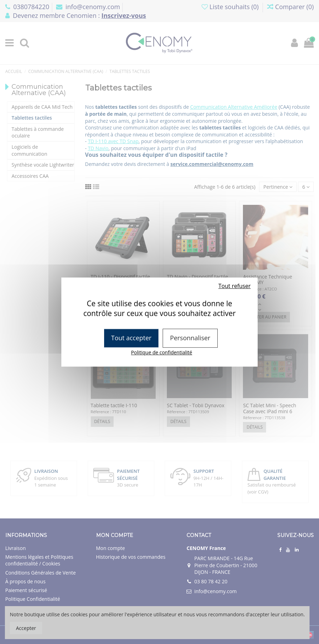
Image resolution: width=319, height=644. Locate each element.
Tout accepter (131, 338)
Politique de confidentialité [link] (162, 352)
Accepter (26, 628)
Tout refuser (235, 286)
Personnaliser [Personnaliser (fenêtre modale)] (190, 338)
